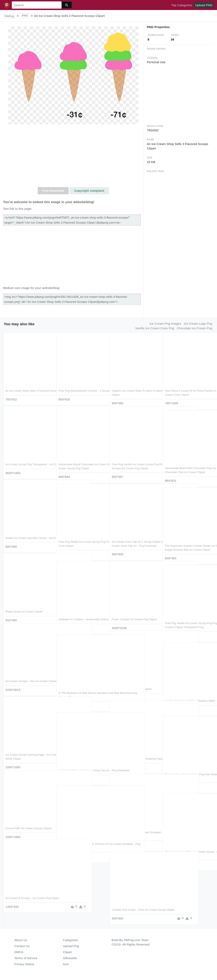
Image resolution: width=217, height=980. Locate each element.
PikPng (9, 16)
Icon (66, 964)
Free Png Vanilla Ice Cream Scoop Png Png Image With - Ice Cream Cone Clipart (82, 540)
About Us (21, 940)
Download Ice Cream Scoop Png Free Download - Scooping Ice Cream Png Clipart (188, 773)
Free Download (53, 191)
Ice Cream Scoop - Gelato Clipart (132, 684)
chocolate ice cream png (194, 328)
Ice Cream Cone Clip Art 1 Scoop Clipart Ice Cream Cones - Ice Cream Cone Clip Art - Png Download (134, 540)
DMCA (19, 952)
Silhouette (70, 958)
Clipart (67, 952)
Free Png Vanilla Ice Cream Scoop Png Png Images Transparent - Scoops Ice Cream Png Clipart (135, 463)
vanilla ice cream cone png (155, 328)
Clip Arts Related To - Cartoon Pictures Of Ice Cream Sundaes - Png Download (82, 843)
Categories (70, 940)
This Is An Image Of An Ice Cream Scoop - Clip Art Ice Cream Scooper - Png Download (187, 850)
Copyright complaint (89, 191)
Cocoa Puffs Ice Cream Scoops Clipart (28, 823)
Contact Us (22, 946)
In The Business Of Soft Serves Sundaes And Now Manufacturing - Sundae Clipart (79, 692)
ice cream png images (165, 324)
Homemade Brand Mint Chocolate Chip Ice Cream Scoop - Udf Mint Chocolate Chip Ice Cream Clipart (188, 467)
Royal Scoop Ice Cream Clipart (24, 606)
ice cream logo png (198, 324)
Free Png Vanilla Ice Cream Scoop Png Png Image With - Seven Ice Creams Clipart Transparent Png (188, 622)
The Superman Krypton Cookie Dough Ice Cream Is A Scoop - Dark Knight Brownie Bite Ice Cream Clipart (188, 544)
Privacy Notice (24, 964)
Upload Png (71, 946)
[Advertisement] (73, 157)
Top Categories (182, 5)
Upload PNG (204, 5)
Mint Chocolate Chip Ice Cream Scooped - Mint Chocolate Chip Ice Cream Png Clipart (133, 831)
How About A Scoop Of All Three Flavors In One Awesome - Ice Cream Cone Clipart (187, 389)
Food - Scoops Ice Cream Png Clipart (134, 614)
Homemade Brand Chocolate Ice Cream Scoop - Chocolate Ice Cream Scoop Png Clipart (81, 463)
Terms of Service (26, 958)
